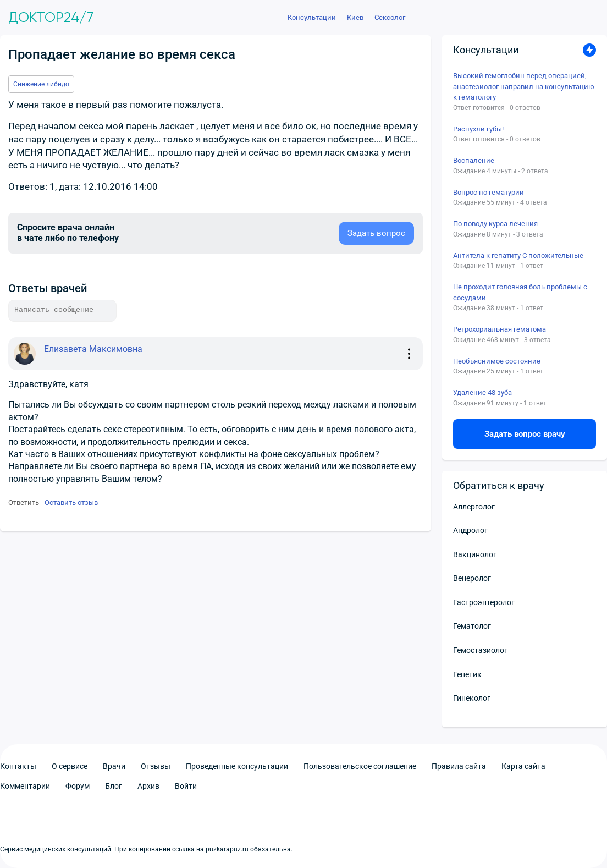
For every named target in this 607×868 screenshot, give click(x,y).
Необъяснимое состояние (497, 361)
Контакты (18, 766)
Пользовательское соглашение (360, 766)
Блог (114, 786)
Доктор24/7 (51, 18)
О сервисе (70, 766)
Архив (148, 786)
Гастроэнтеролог (484, 602)
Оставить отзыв (71, 502)
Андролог (470, 530)
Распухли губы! (478, 129)
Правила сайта (459, 766)
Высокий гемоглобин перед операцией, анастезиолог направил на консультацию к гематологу (524, 86)
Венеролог (472, 578)
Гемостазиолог (480, 650)
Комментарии (25, 786)
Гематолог (472, 626)
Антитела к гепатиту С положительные (518, 256)
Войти (186, 786)
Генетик (467, 674)
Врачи (114, 766)
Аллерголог (474, 507)
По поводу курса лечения (495, 224)
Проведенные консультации (237, 766)
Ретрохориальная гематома (500, 329)
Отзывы (156, 766)
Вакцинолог (475, 554)
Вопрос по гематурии (489, 192)
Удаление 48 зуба (482, 392)
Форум (78, 786)
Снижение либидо (41, 84)
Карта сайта (523, 766)
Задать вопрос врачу (525, 434)
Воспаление (474, 160)
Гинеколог (472, 698)
